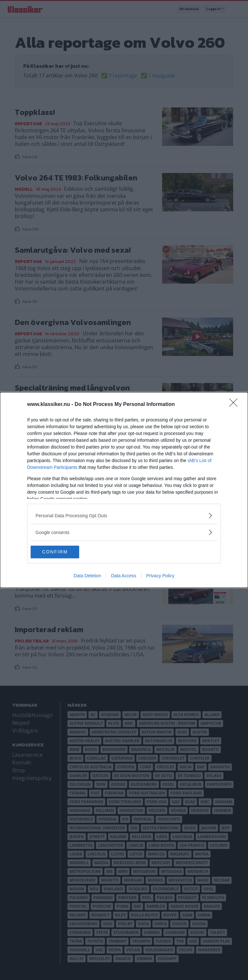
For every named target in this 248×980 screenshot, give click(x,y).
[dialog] (124, 490)
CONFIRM (61, 552)
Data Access (124, 576)
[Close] (235, 405)
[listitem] (124, 515)
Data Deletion (87, 576)
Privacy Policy (160, 576)
